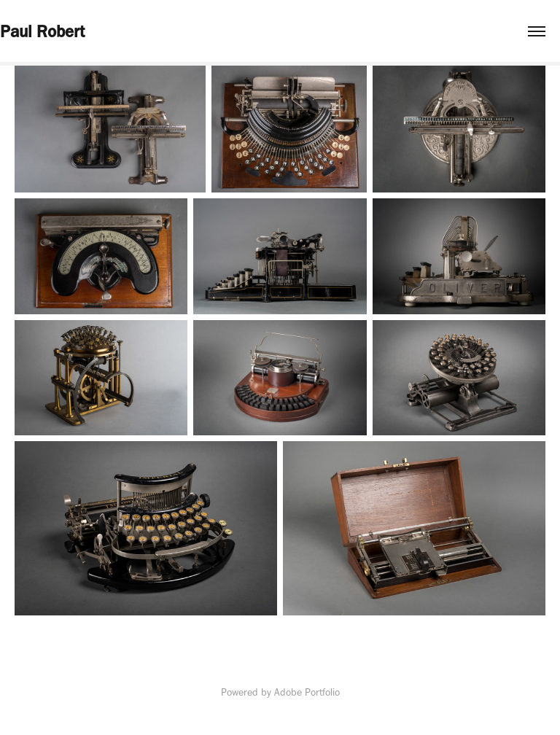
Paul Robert (42, 31)
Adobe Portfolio (307, 692)
